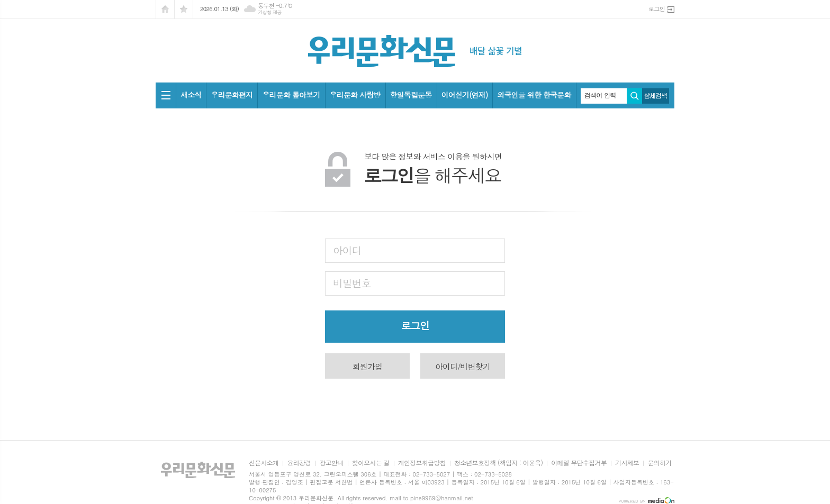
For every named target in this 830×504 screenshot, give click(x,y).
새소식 (191, 95)
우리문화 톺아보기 (291, 95)
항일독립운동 (411, 95)
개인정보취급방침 (422, 463)
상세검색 (656, 96)
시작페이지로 (165, 9)
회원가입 (367, 366)
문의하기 (659, 463)
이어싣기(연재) (465, 95)
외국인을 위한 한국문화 (534, 95)
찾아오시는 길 (371, 463)
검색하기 (634, 96)
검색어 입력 (600, 95)
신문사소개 (264, 463)
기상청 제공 (270, 12)
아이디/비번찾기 (463, 366)
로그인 (657, 9)
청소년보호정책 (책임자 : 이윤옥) (498, 463)
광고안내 (332, 463)
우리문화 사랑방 (355, 95)
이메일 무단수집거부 (579, 463)
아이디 (347, 250)
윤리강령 (299, 463)
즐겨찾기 (184, 9)
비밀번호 (352, 283)
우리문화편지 (232, 95)
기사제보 (627, 463)
